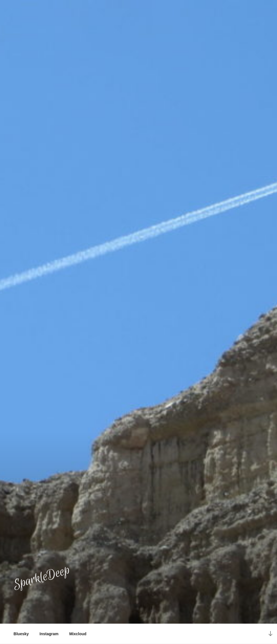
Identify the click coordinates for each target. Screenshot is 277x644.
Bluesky (21, 634)
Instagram (49, 634)
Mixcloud (78, 634)
